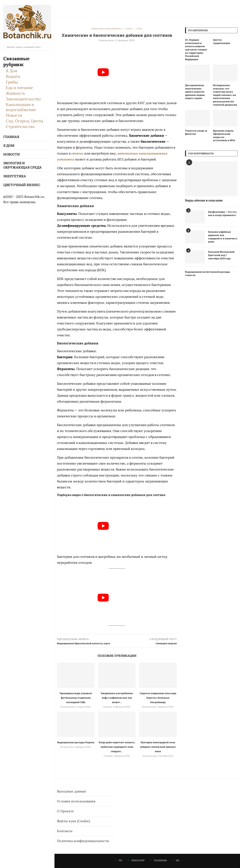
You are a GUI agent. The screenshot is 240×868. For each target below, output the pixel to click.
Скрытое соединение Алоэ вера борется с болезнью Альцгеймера (158, 698)
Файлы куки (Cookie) (73, 821)
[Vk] (119, 860)
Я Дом (12, 71)
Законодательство (23, 99)
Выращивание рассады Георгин (76, 742)
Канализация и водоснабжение (21, 107)
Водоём (13, 76)
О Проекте (65, 811)
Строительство (20, 127)
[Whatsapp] (136, 860)
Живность (15, 93)
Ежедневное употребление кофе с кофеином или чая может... (117, 698)
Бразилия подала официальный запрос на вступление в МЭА (224, 136)
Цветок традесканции (222, 41)
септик (77, 153)
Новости (14, 115)
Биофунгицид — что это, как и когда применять (223, 213)
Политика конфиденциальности (83, 841)
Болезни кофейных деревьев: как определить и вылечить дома (223, 237)
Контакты (65, 831)
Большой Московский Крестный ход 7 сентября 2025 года (221, 255)
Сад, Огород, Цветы (25, 121)
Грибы (12, 82)
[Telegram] (159, 860)
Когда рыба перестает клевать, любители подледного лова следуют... (117, 747)
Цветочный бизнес (22, 185)
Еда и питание (19, 88)
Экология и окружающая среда (23, 165)
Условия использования (76, 801)
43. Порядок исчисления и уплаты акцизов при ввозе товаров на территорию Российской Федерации (196, 49)
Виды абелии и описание (204, 200)
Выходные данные (72, 791)
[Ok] (176, 860)
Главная (11, 137)
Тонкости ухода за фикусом (196, 132)
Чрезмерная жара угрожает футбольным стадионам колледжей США (76, 698)
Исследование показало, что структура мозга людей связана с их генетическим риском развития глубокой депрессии (225, 95)
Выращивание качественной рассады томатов (207, 273)
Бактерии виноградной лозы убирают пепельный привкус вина (158, 747)
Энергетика (15, 176)
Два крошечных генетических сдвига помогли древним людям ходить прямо (195, 92)
